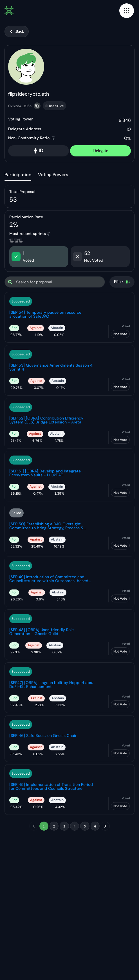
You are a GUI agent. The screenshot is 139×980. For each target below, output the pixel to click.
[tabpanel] (69, 512)
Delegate (100, 151)
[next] (105, 826)
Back (17, 31)
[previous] (34, 826)
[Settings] (122, 282)
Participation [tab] (18, 175)
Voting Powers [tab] (53, 175)
